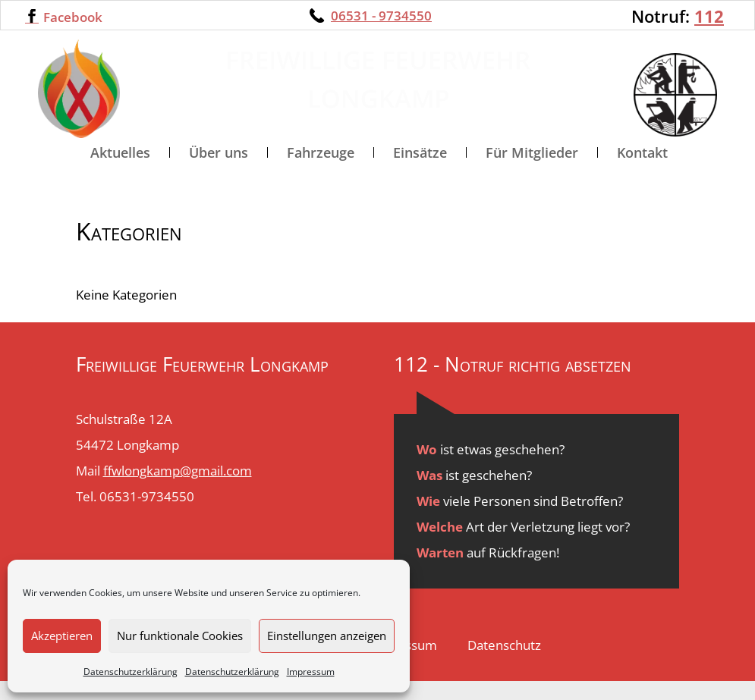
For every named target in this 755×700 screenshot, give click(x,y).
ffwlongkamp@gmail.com (178, 490)
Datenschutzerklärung (131, 672)
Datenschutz (504, 664)
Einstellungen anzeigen (327, 636)
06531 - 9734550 (381, 16)
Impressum (311, 672)
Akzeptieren (62, 636)
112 (709, 16)
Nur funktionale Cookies (180, 636)
